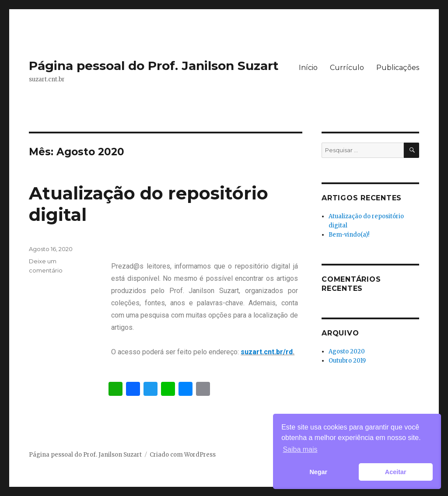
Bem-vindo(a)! (349, 235)
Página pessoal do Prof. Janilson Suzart (154, 66)
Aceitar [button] (396, 472)
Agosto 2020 (347, 351)
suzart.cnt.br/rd (267, 352)
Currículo (347, 68)
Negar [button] (318, 472)
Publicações (398, 68)
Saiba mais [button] (300, 449)
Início (308, 68)
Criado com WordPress (183, 455)
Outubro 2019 (347, 361)
